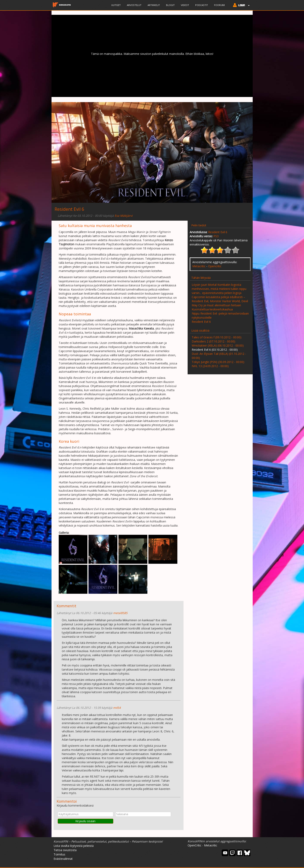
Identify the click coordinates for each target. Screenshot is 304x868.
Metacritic (199, 266)
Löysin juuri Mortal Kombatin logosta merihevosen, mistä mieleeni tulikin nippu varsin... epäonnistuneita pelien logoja (219, 289)
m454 (117, 708)
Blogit (170, 5)
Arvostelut (134, 5)
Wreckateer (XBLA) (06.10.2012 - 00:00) (218, 345)
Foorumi (219, 5)
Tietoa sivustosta (65, 850)
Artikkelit (154, 5)
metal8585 (120, 613)
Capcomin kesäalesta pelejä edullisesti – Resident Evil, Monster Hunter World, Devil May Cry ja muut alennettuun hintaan (220, 301)
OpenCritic (194, 845)
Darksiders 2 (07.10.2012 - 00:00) (213, 341)
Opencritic (215, 266)
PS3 (216, 236)
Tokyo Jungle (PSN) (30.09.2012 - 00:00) (218, 362)
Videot (185, 5)
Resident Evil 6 (218, 232)
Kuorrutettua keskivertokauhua (212, 309)
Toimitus (59, 854)
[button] (240, 6)
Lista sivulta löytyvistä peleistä (74, 846)
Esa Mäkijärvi (124, 216)
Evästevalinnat (63, 859)
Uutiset (116, 5)
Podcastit (202, 5)
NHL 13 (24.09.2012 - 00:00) (210, 366)
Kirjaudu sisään (85, 821)
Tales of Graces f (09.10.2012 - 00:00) (217, 337)
